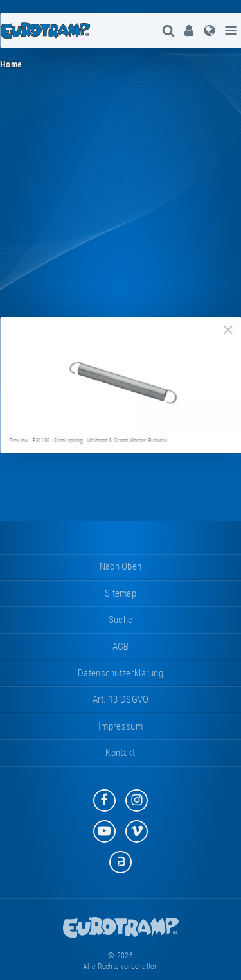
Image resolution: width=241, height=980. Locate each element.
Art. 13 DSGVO (121, 699)
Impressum (121, 726)
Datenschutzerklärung (121, 673)
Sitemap (121, 593)
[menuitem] (189, 31)
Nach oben (121, 566)
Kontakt (120, 753)
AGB (121, 647)
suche (121, 620)
